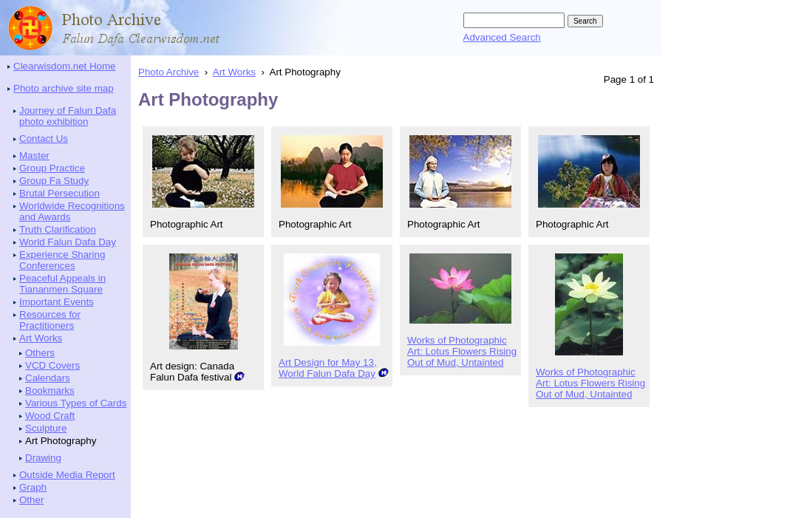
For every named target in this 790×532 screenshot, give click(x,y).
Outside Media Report (67, 475)
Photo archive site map (64, 88)
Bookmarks (50, 391)
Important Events (57, 302)
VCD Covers (52, 365)
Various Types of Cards (76, 403)
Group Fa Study (54, 181)
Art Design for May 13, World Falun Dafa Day (328, 368)
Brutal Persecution (59, 193)
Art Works (41, 338)
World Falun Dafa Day (68, 242)
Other (31, 500)
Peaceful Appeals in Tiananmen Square (62, 284)
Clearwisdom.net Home (65, 66)
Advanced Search (502, 37)
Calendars (48, 378)
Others (40, 353)
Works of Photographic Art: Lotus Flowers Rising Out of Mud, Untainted (462, 351)
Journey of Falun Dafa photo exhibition (68, 116)
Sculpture (46, 428)
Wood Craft (50, 416)
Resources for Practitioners (50, 320)
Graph (33, 487)
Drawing (43, 458)
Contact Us (44, 139)
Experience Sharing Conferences (62, 260)
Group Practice (52, 168)
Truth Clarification (58, 229)
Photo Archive (168, 72)
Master (34, 156)
